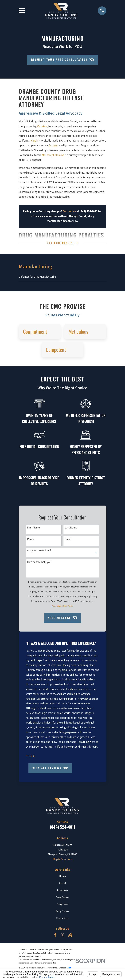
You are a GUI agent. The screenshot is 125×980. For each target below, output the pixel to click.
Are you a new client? (39, 552)
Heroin (34, 141)
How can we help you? (40, 563)
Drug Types (62, 913)
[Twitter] (62, 936)
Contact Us (62, 920)
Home (62, 878)
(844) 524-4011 (62, 828)
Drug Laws (62, 906)
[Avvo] (70, 936)
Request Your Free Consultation (63, 60)
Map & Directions (62, 861)
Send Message (62, 619)
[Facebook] (55, 936)
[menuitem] (62, 278)
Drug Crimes (62, 899)
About (62, 885)
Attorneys (62, 892)
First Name (33, 529)
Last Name (71, 529)
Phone (31, 540)
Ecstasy (53, 145)
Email (68, 540)
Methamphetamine (53, 155)
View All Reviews (50, 770)
